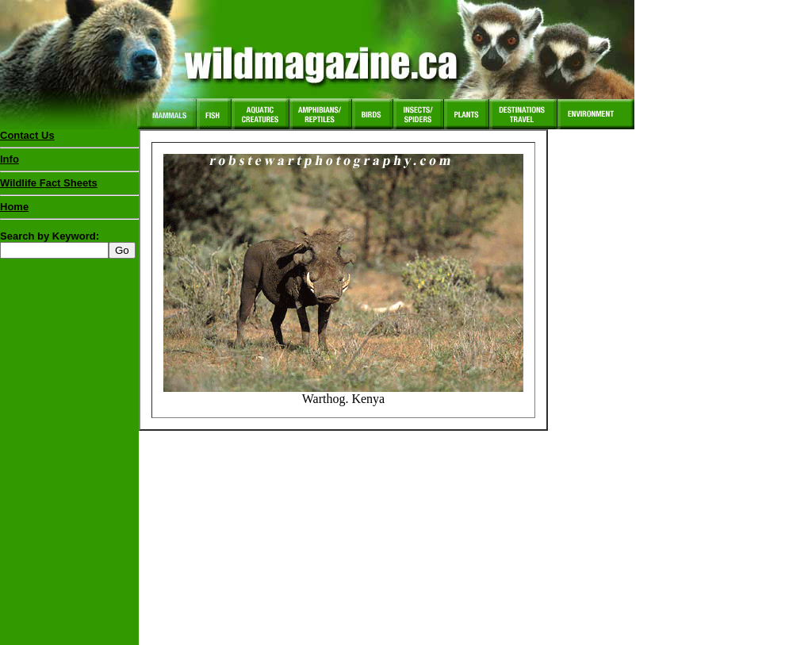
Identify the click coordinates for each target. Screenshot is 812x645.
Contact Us (27, 135)
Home (14, 207)
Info (10, 159)
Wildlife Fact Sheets (69, 186)
